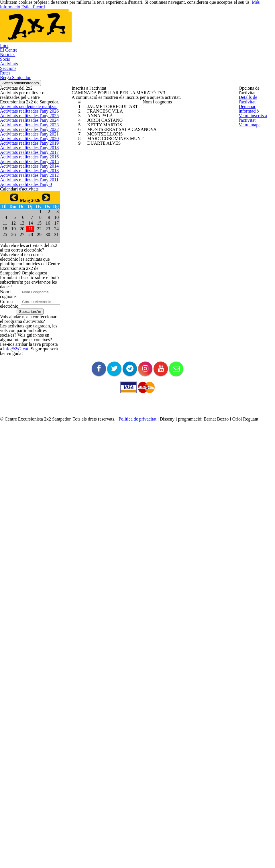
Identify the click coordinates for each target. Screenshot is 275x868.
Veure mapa (249, 164)
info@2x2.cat (30, 700)
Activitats (179, 23)
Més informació (230, 853)
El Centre (116, 23)
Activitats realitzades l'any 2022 (25, 195)
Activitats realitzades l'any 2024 (25, 170)
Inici (97, 23)
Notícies (140, 23)
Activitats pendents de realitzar (25, 131)
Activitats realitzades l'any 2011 (25, 335)
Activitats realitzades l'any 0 (22, 347)
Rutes (224, 23)
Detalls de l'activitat (254, 101)
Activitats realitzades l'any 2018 (25, 246)
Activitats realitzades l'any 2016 (25, 271)
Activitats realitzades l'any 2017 (25, 258)
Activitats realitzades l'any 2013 (25, 309)
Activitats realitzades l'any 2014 (25, 296)
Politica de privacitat (147, 839)
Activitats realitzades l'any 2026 (25, 144)
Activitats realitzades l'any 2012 (25, 322)
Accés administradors (253, 53)
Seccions (203, 23)
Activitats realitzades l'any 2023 (25, 182)
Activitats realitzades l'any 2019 (25, 233)
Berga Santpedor (252, 23)
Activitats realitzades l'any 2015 (25, 284)
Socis (159, 23)
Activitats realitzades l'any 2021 (25, 208)
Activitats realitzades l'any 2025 (25, 157)
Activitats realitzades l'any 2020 (25, 220)
